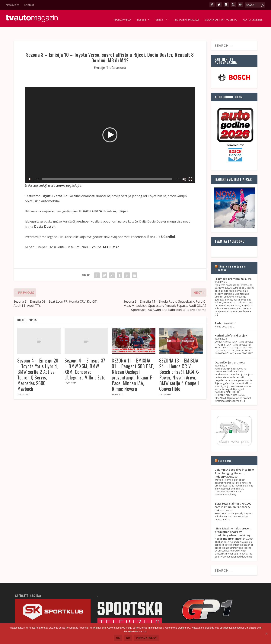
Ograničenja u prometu (230, 354)
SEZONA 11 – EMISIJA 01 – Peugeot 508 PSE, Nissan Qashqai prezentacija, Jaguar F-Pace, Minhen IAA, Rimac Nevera (133, 366)
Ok (118, 638)
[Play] (30, 171)
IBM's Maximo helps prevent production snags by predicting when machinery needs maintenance (233, 525)
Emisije (141, 17)
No (128, 638)
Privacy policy (147, 638)
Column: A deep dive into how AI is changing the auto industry (234, 465)
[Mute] (184, 171)
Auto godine (253, 17)
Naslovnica (13, 5)
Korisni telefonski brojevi (231, 327)
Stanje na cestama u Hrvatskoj (230, 260)
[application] (110, 127)
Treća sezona (116, 59)
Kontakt (29, 5)
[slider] (107, 171)
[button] (110, 127)
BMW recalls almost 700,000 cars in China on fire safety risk (233, 499)
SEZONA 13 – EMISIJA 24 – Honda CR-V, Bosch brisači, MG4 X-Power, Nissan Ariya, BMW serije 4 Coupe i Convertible (179, 366)
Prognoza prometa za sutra (233, 271)
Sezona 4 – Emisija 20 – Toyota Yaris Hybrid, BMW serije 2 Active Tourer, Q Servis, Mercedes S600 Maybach (38, 366)
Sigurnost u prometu (221, 17)
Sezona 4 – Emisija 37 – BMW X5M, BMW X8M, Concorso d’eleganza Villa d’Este (85, 361)
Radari (219, 315)
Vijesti (160, 17)
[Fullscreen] (190, 171)
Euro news (225, 452)
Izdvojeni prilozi (186, 17)
